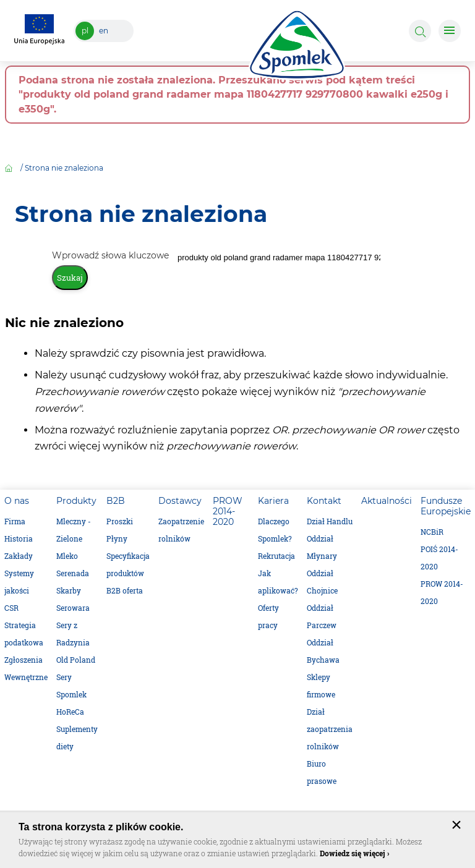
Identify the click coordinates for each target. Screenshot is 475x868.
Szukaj (70, 278)
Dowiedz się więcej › (354, 853)
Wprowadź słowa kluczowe (112, 255)
